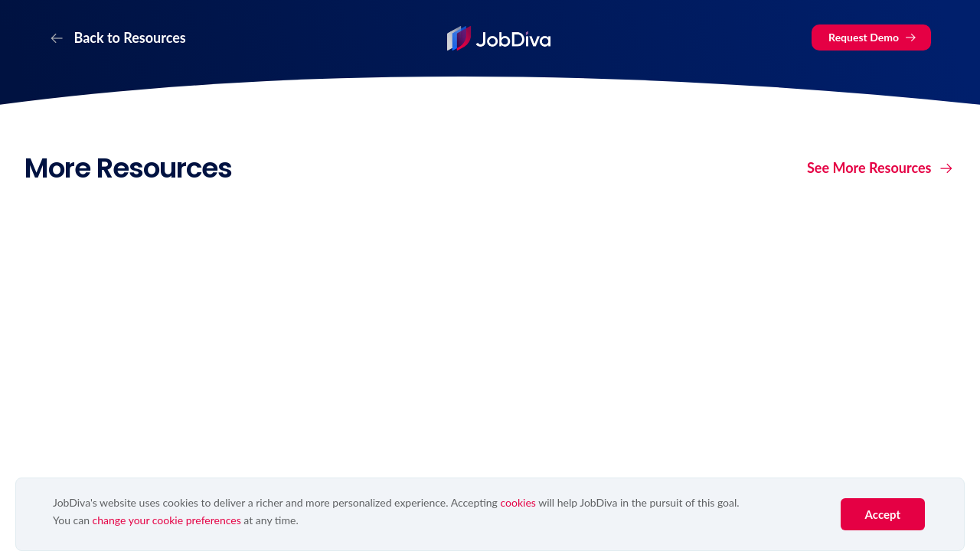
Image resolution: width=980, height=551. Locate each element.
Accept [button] (883, 514)
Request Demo (873, 37)
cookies (518, 502)
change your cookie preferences (167, 520)
